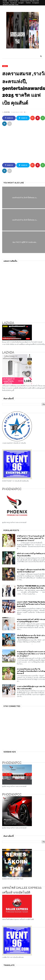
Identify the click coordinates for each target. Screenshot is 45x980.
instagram (36, 3)
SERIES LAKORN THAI (11, 5)
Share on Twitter (23, 119)
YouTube (6, 3)
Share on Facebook (9, 119)
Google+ (21, 3)
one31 (5, 66)
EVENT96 (7, 112)
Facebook (14, 3)
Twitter (28, 3)
